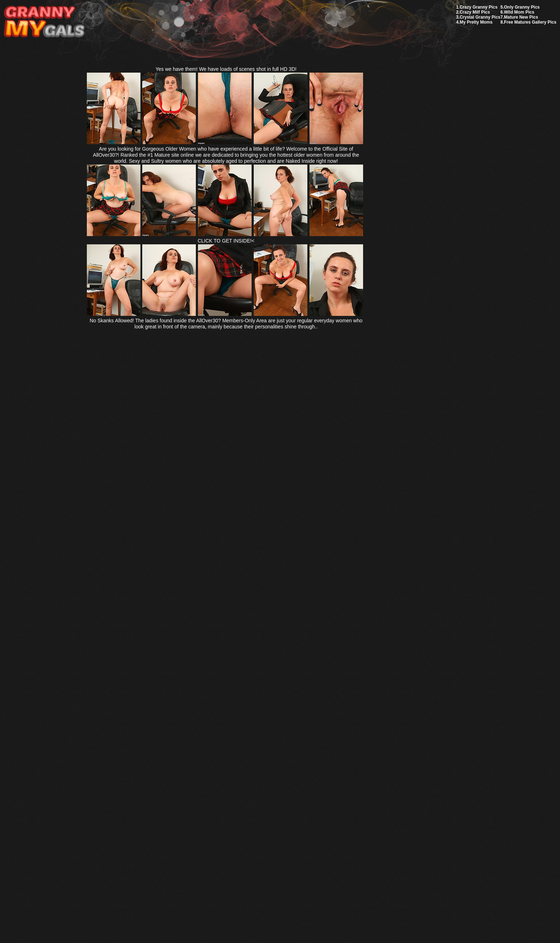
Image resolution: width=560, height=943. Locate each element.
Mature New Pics (521, 17)
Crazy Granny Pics (479, 7)
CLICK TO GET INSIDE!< (226, 241)
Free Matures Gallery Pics (530, 22)
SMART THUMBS (293, 774)
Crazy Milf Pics (475, 12)
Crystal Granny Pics (480, 17)
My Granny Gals (44, 22)
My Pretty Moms (476, 22)
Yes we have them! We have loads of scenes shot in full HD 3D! (226, 69)
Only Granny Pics (522, 7)
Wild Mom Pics (519, 12)
